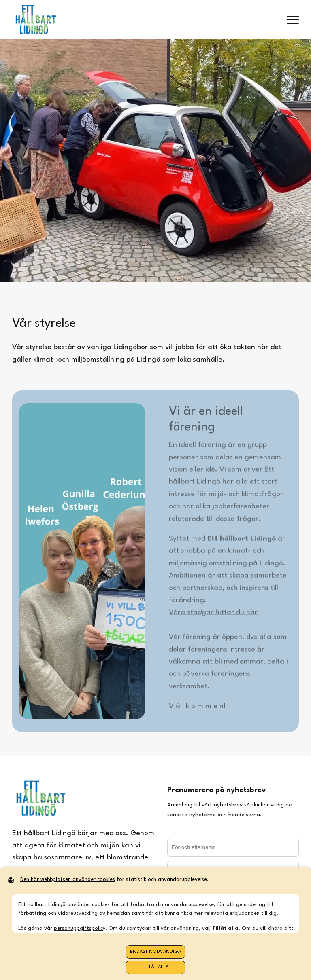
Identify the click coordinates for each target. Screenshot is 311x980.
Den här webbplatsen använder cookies (68, 879)
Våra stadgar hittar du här (213, 615)
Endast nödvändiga (155, 952)
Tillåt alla (156, 967)
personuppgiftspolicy (80, 928)
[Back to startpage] (35, 20)
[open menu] (293, 20)
